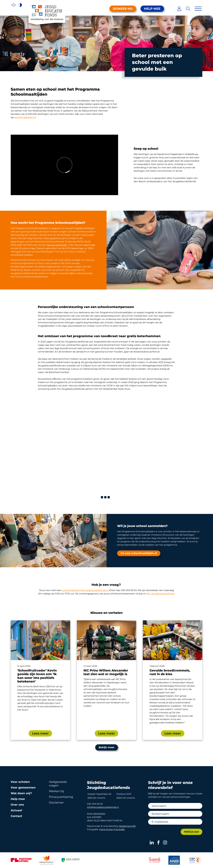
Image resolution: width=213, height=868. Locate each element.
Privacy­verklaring (61, 797)
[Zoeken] (188, 9)
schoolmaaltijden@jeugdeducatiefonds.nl (85, 590)
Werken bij (56, 791)
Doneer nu (123, 9)
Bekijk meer (107, 747)
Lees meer (40, 733)
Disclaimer (56, 803)
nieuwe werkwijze (57, 245)
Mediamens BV (127, 826)
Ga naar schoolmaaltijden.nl (139, 553)
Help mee (152, 9)
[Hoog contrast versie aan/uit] (20, 5)
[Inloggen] (179, 9)
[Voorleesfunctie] (13, 5)
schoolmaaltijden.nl (25, 117)
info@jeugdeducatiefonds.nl (103, 807)
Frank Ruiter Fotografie (112, 829)
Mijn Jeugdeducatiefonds (160, 594)
